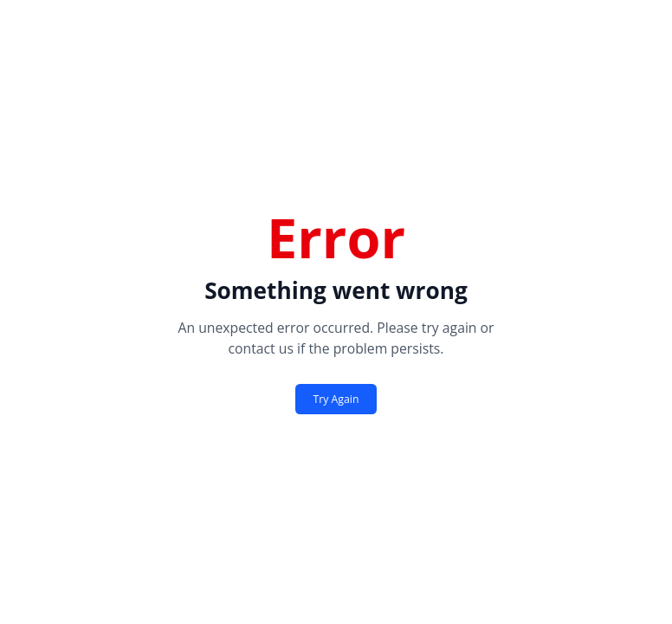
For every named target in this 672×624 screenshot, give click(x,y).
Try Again (336, 399)
